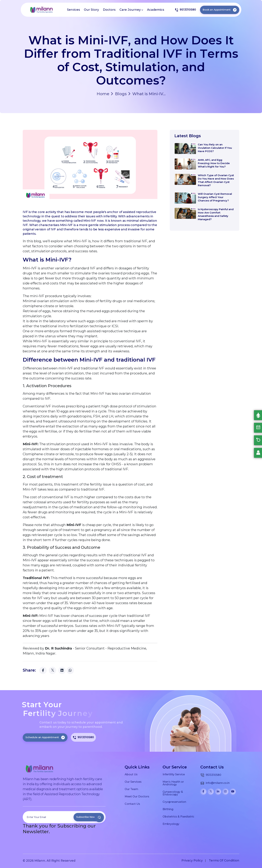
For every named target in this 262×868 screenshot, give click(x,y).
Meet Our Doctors (137, 796)
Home (103, 94)
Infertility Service (174, 774)
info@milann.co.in (215, 783)
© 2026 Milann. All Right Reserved (49, 861)
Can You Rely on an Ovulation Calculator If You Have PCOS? (215, 148)
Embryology (171, 824)
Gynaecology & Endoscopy (173, 793)
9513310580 (185, 10)
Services (73, 10)
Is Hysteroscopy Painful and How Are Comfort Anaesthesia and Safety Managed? (216, 214)
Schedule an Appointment (45, 737)
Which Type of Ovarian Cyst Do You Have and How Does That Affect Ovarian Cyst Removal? (216, 180)
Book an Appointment (220, 10)
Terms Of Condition (224, 860)
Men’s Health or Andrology (173, 783)
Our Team (131, 789)
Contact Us (132, 804)
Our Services (133, 782)
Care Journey (131, 10)
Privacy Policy (192, 860)
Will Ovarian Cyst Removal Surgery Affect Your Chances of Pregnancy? (215, 197)
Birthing (168, 809)
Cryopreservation (174, 802)
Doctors (109, 10)
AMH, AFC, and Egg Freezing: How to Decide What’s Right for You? (214, 163)
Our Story (91, 10)
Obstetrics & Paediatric (178, 816)
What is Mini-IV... (147, 94)
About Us (131, 774)
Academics (156, 10)
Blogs (119, 94)
